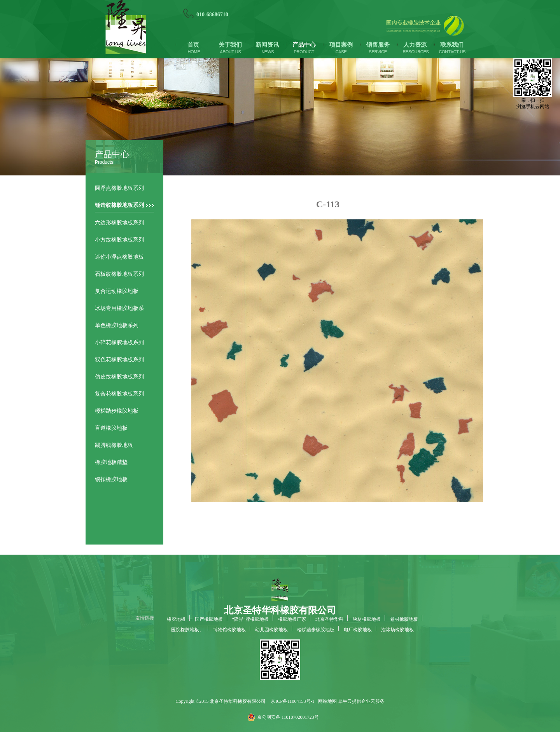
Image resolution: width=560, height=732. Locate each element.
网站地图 (326, 701)
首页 (193, 45)
